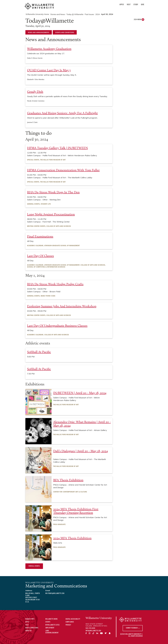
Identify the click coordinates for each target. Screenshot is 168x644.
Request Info (30, 619)
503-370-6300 (90, 628)
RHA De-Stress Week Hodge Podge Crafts (55, 284)
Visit (129, 5)
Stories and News (58, 14)
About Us (28, 631)
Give (143, 5)
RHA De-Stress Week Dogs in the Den (53, 192)
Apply (122, 5)
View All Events (34, 566)
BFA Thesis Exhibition (68, 480)
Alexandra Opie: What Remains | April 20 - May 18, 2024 (82, 424)
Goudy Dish (35, 92)
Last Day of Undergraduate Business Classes (57, 326)
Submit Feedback (132, 628)
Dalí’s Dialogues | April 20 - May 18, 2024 (81, 451)
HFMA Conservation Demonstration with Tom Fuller (63, 170)
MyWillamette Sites (52, 625)
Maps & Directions (32, 628)
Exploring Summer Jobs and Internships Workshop (62, 306)
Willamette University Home (37, 14)
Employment (50, 628)
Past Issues (89, 14)
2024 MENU (139, 20)
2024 (97, 14)
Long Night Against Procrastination (51, 214)
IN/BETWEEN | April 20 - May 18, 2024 (80, 393)
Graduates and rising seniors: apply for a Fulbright (62, 113)
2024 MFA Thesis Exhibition (72, 538)
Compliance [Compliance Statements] (70, 622)
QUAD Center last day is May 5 (49, 70)
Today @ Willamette (75, 14)
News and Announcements (39, 32)
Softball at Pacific (39, 352)
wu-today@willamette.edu (55, 593)
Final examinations (40, 236)
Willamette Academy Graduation (49, 49)
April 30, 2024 (107, 14)
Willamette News (52, 619)
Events (48, 622)
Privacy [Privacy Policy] (68, 625)
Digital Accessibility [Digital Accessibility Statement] (73, 619)
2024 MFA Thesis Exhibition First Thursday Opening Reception (76, 511)
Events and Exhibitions (65, 32)
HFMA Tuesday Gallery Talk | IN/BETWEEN (57, 148)
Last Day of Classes (40, 256)
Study (136, 5)
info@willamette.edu (93, 631)
